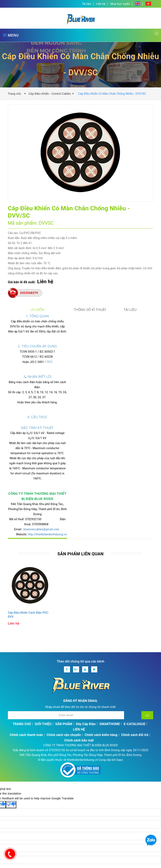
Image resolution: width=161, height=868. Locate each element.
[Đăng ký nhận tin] (147, 663)
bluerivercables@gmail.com (55, 480)
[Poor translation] (11, 752)
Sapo (120, 707)
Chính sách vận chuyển (64, 682)
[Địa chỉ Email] (66, 663)
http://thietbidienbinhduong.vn (114, 480)
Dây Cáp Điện (86, 671)
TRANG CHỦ (22, 671)
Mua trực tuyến (120, 4)
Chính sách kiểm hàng (101, 682)
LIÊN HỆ (79, 677)
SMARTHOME (110, 671)
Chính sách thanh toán (26, 682)
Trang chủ (15, 94)
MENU (11, 35)
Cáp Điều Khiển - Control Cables (50, 94)
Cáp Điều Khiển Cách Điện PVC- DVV (29, 562)
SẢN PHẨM (64, 671)
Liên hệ (101, 4)
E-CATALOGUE (134, 671)
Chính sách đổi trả (135, 682)
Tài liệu (87, 4)
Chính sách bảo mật (79, 688)
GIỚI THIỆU (43, 671)
